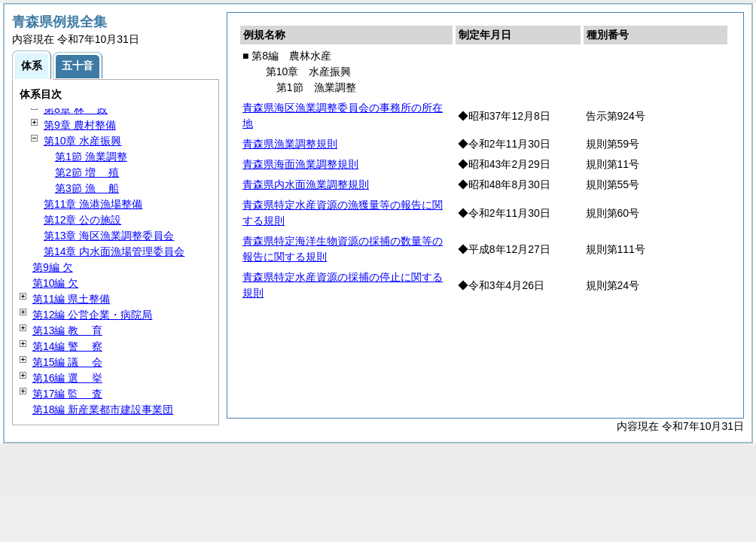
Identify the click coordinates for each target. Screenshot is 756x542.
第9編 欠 (53, 267)
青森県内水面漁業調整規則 (306, 184)
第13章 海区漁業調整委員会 (109, 236)
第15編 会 (67, 362)
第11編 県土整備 (71, 299)
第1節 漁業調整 (91, 157)
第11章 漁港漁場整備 (93, 204)
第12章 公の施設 (82, 220)
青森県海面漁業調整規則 (300, 164)
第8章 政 (76, 109)
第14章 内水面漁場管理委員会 (114, 251)
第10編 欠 (55, 283)
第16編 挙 (67, 378)
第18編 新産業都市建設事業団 (103, 410)
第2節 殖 (87, 172)
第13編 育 (67, 330)
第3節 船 (87, 188)
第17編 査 (67, 394)
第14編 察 (67, 346)
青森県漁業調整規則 (290, 144)
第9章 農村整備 (80, 125)
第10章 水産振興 (82, 141)
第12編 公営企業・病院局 (92, 315)
